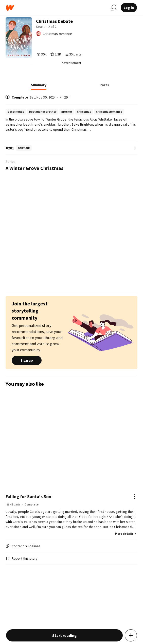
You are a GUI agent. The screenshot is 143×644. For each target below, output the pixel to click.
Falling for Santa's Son (28, 496)
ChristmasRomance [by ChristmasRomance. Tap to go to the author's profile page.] (57, 34)
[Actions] (134, 497)
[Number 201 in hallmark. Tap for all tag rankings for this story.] (71, 148)
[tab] (39, 86)
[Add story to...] (131, 635)
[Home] (56, 8)
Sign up (27, 360)
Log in (129, 8)
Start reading (65, 635)
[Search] (114, 8)
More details (126, 533)
